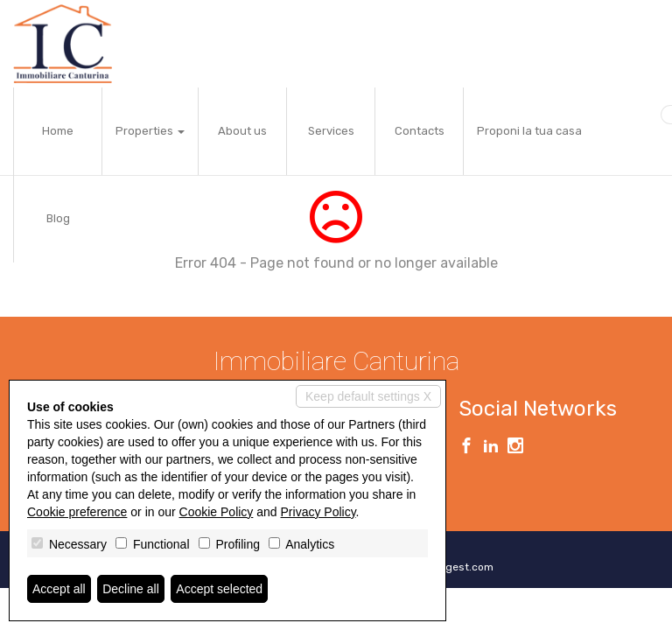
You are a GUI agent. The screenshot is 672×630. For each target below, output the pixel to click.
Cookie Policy (217, 512)
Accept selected (219, 589)
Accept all (59, 589)
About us (242, 131)
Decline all (131, 589)
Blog (58, 218)
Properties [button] (150, 131)
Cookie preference (77, 512)
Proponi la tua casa (529, 131)
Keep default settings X (368, 396)
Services (331, 131)
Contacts (420, 131)
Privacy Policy (318, 512)
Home (58, 131)
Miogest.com (461, 567)
